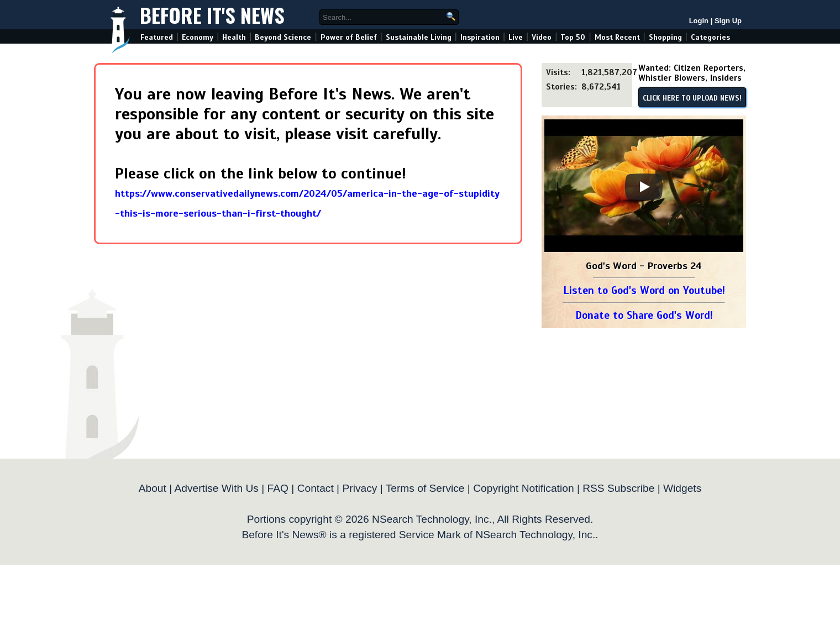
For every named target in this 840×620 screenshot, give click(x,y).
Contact (316, 488)
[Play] (644, 187)
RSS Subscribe (618, 488)
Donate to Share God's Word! (644, 315)
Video (542, 37)
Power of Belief (349, 37)
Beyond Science (283, 37)
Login (699, 21)
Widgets (682, 488)
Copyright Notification (523, 488)
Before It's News (212, 15)
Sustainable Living (419, 37)
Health (234, 37)
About (153, 488)
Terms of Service (425, 488)
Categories (710, 37)
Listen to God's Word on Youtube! (644, 290)
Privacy (359, 488)
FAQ (278, 488)
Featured (157, 37)
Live (516, 37)
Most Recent (617, 37)
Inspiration (480, 37)
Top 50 (573, 37)
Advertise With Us (216, 488)
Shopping (665, 37)
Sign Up (728, 21)
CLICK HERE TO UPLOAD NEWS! (692, 98)
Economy (198, 37)
